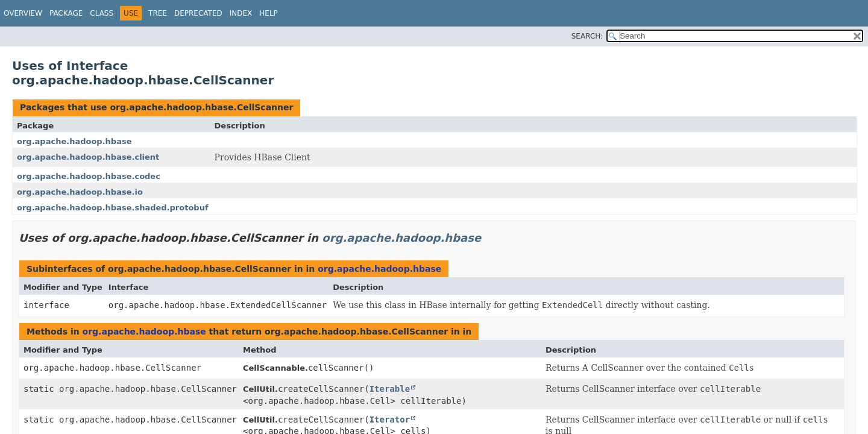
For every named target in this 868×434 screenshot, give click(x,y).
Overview (23, 13)
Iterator (390, 420)
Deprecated (198, 13)
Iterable (390, 389)
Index (241, 13)
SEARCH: (587, 36)
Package (66, 13)
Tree (158, 13)
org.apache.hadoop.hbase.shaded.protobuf (113, 208)
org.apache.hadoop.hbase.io (80, 192)
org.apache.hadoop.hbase (74, 141)
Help (269, 13)
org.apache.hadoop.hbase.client (88, 157)
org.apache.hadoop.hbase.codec (89, 176)
